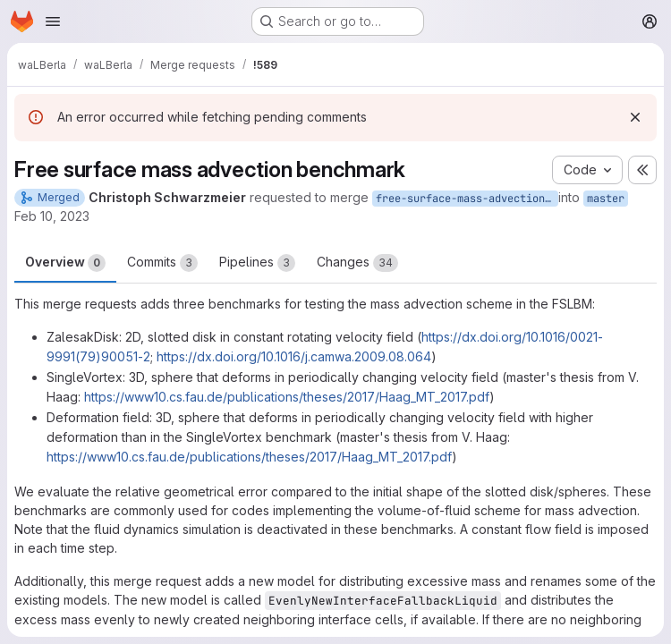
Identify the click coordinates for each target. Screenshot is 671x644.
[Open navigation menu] (53, 21)
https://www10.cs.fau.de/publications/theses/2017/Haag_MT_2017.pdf (287, 397)
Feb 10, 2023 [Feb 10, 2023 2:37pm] (52, 216)
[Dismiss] (635, 117)
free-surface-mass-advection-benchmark (467, 199)
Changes (357, 263)
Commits (162, 263)
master (606, 199)
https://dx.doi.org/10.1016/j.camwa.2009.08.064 (294, 356)
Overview (65, 263)
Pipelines (257, 263)
